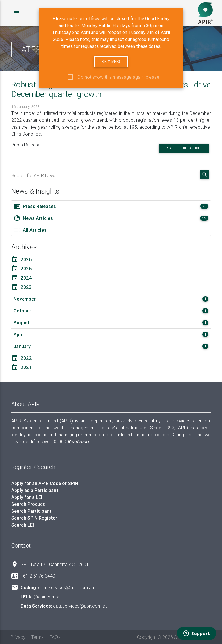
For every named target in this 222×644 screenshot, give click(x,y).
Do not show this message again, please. (119, 77)
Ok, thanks (111, 61)
